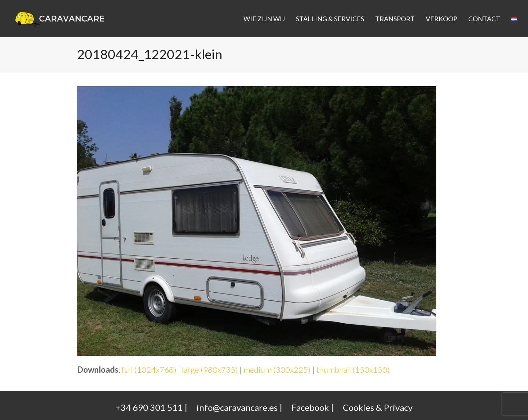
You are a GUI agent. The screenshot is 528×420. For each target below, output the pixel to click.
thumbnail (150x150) (353, 370)
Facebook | (313, 407)
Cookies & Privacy (378, 407)
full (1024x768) (149, 370)
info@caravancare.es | (239, 407)
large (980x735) (210, 370)
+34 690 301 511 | (151, 407)
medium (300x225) (277, 370)
